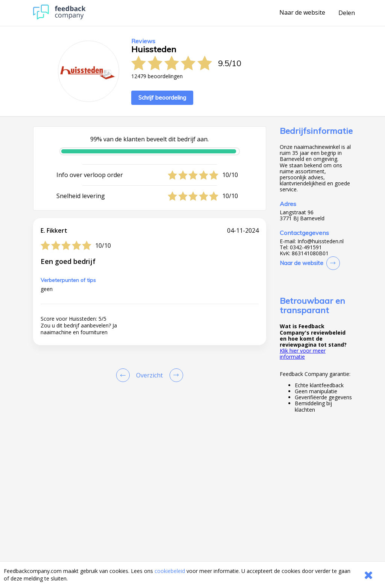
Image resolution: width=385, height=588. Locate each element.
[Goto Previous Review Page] (124, 375)
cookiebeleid (170, 571)
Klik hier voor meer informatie (303, 354)
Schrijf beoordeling (162, 98)
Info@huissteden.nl (321, 241)
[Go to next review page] (175, 375)
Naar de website (302, 13)
